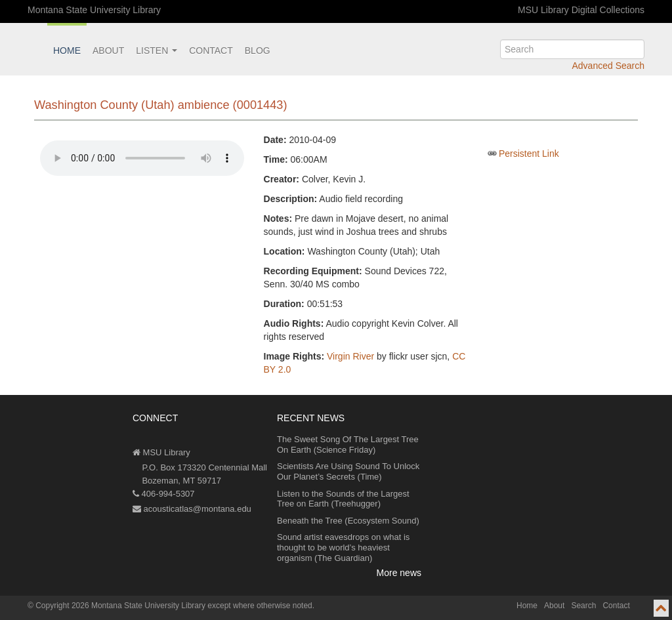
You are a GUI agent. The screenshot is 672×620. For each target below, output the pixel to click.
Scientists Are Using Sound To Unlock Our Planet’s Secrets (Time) (348, 471)
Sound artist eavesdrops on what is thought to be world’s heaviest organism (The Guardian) (343, 547)
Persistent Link (529, 154)
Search (583, 606)
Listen (157, 51)
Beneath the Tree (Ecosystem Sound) (348, 521)
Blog (258, 51)
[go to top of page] (661, 608)
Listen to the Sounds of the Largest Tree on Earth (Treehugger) (343, 499)
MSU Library (161, 452)
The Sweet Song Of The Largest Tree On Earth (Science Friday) (348, 444)
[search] (572, 49)
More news (399, 573)
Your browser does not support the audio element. (142, 158)
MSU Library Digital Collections (581, 10)
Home (67, 51)
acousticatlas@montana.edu (192, 509)
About (108, 51)
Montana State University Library (94, 10)
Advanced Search (608, 66)
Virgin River (350, 356)
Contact (211, 51)
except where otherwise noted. (261, 606)
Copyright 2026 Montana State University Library (120, 606)
